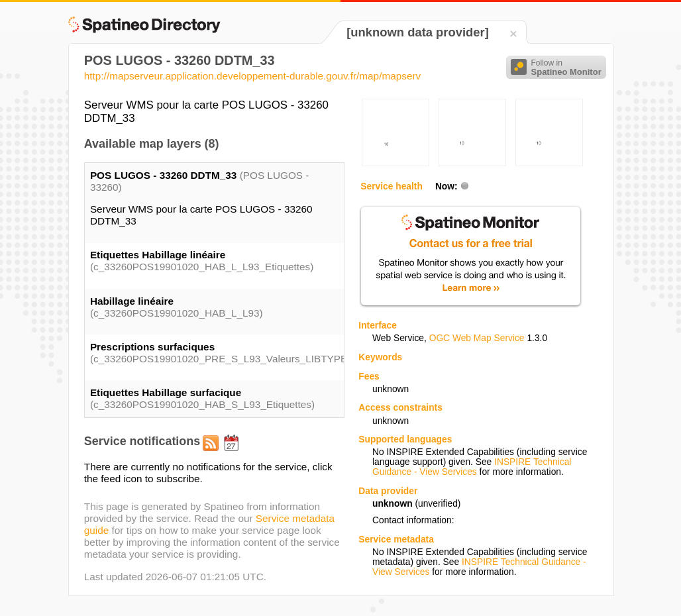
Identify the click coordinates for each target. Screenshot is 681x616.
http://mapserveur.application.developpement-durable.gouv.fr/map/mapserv (252, 76)
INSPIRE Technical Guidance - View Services (472, 467)
